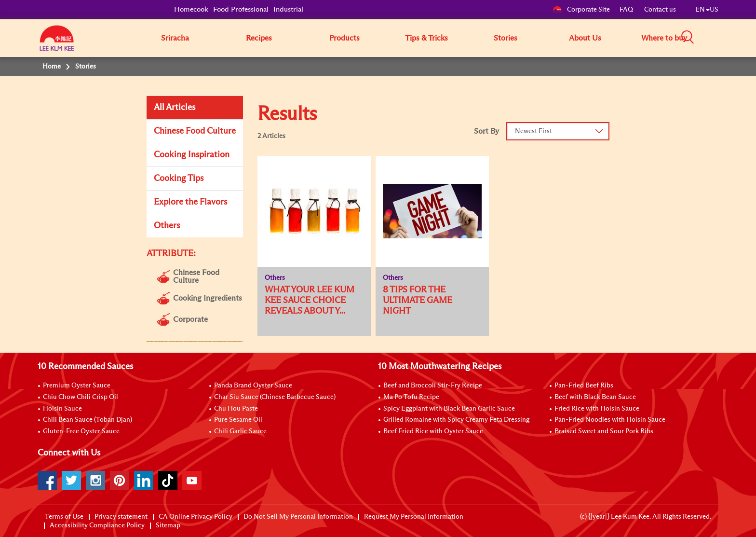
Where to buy (664, 38)
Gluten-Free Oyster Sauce (81, 431)
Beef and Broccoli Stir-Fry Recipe (433, 386)
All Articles (175, 108)
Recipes (259, 38)
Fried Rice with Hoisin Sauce (597, 409)
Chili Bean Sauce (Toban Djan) (88, 420)
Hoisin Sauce (62, 409)
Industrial (288, 9)
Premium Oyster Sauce (77, 386)
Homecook (191, 9)
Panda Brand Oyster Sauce (253, 386)
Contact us (660, 10)
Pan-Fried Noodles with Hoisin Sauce (610, 420)
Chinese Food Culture (195, 131)
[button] (722, 38)
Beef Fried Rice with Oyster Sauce (433, 431)
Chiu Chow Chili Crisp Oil (81, 397)
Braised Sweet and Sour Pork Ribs (604, 431)
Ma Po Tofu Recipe (411, 397)
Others (167, 226)
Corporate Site (581, 10)
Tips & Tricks (426, 38)
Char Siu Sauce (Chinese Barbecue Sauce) (275, 397)
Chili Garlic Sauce (240, 431)
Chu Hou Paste (236, 409)
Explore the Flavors (190, 202)
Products (344, 38)
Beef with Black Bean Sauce (595, 397)
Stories (506, 38)
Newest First (533, 131)
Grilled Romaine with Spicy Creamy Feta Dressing (456, 420)
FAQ (627, 10)
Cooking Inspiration (192, 155)
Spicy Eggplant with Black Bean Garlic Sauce (449, 409)
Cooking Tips (179, 179)
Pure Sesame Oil (238, 420)
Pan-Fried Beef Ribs (584, 386)
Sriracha (175, 38)
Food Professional (241, 9)
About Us (585, 38)
